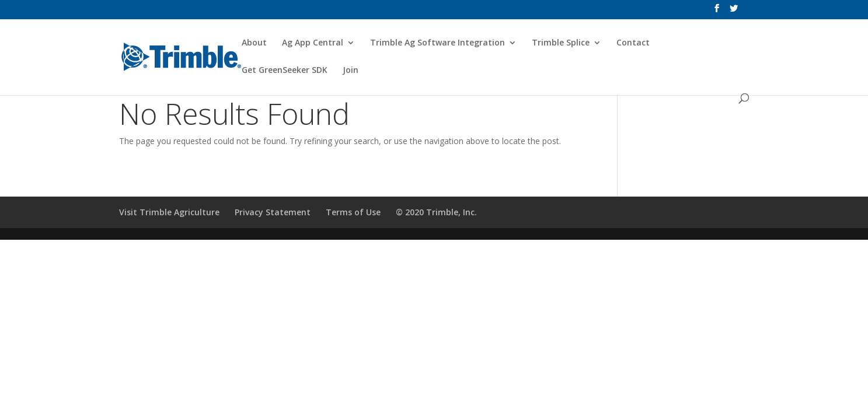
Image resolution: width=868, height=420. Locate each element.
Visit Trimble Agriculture (169, 212)
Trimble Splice (561, 43)
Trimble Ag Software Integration (438, 43)
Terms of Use (353, 212)
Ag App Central (313, 43)
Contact (633, 43)
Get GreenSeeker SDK (285, 71)
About (254, 43)
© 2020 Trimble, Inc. (436, 212)
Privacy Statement (273, 212)
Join (351, 71)
